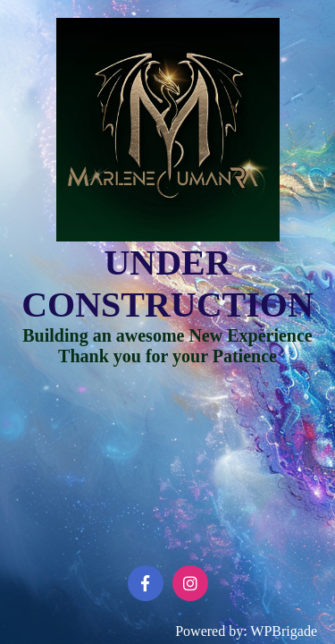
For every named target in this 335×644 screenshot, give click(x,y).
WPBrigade (284, 631)
